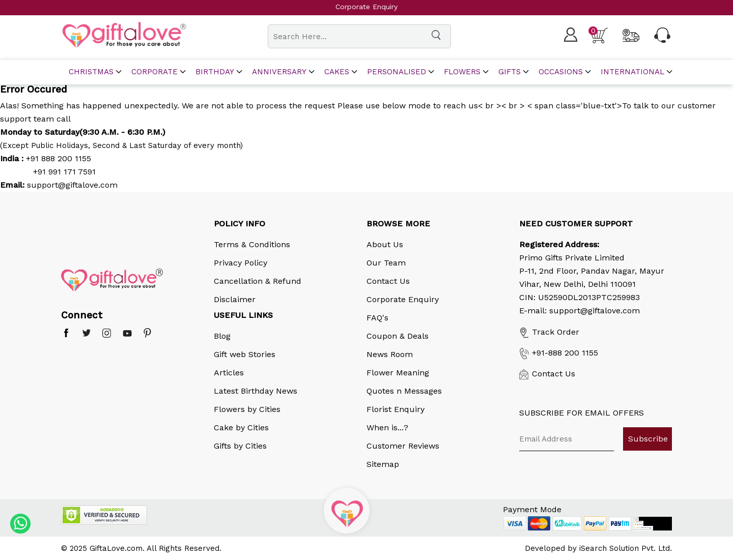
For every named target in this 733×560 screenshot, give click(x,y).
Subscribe (648, 439)
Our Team (386, 263)
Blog (222, 336)
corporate (154, 72)
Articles (229, 373)
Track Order (549, 332)
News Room (390, 354)
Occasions (561, 72)
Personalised (397, 72)
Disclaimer (235, 299)
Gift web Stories (245, 354)
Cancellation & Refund (258, 281)
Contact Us (388, 281)
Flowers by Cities (247, 409)
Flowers (462, 72)
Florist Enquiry (396, 409)
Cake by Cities (241, 428)
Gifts (510, 72)
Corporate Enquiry (403, 299)
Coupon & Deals (398, 336)
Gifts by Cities (240, 446)
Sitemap (383, 464)
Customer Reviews (403, 446)
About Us (385, 244)
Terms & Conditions (252, 244)
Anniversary (279, 72)
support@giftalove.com (71, 185)
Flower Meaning (398, 373)
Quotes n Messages (404, 391)
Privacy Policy (241, 263)
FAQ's (377, 318)
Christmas (91, 72)
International (632, 72)
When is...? (387, 428)
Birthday (215, 72)
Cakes (337, 72)
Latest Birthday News (256, 391)
